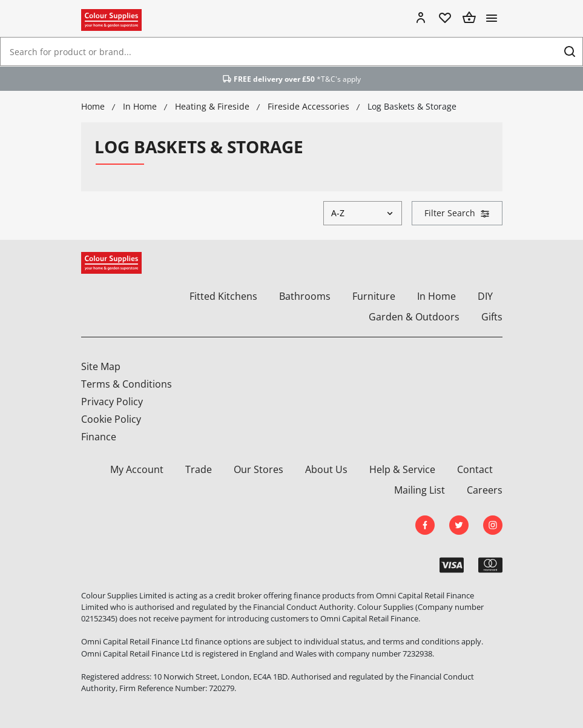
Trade (199, 469)
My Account (137, 469)
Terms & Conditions (127, 384)
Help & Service (402, 469)
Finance (99, 437)
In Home (436, 296)
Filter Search (457, 213)
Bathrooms (305, 296)
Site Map (101, 366)
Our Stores (259, 469)
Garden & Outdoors (414, 317)
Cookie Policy (111, 419)
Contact (475, 469)
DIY (485, 296)
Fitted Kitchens (223, 296)
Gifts (492, 317)
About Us (326, 469)
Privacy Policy (112, 402)
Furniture (374, 296)
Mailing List (420, 490)
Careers (485, 490)
